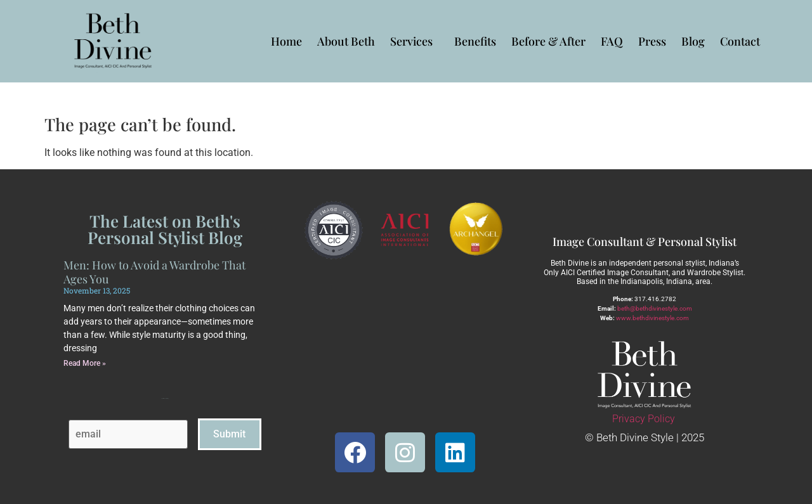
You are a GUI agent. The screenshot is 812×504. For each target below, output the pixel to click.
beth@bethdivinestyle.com (655, 308)
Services (415, 41)
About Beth (346, 41)
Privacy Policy (644, 419)
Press (652, 41)
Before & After (548, 41)
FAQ (612, 41)
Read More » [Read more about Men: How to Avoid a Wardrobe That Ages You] (85, 363)
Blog (693, 41)
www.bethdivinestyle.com (652, 318)
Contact (740, 41)
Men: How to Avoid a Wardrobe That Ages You (154, 272)
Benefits (475, 41)
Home (286, 41)
